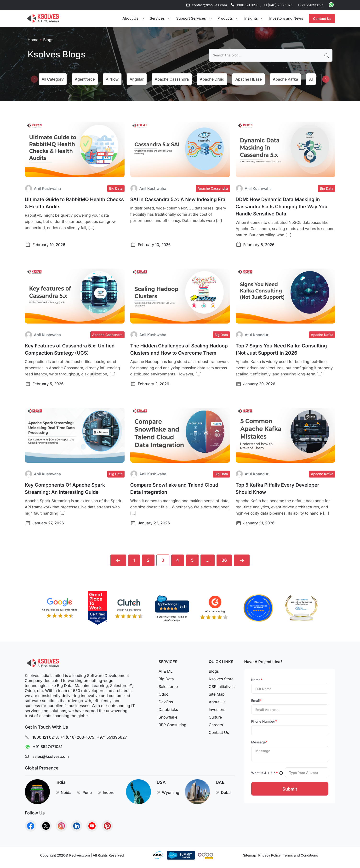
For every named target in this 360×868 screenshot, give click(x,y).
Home (33, 40)
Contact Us (322, 19)
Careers (216, 725)
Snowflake (168, 717)
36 (224, 560)
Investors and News (286, 18)
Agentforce (85, 79)
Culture (215, 717)
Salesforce (168, 687)
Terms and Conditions (300, 855)
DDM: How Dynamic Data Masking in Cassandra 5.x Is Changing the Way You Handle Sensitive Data (282, 207)
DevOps (166, 702)
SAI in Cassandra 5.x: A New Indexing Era (178, 199)
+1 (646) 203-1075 (278, 5)
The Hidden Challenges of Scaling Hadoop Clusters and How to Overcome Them (179, 349)
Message (259, 742)
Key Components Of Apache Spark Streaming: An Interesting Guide (65, 489)
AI (311, 79)
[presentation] (34, 79)
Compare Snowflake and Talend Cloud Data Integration (174, 489)
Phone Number (264, 722)
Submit (290, 789)
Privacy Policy (269, 855)
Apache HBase (249, 79)
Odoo (163, 694)
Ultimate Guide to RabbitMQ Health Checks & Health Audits (74, 203)
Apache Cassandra (172, 79)
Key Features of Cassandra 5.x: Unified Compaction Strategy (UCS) (70, 349)
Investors (217, 709)
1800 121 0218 (247, 5)
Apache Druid (212, 79)
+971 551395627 (310, 5)
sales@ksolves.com (51, 756)
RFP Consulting (172, 725)
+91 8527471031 (43, 747)
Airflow (112, 79)
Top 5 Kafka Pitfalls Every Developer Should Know (277, 489)
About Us (217, 702)
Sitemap (250, 855)
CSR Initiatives (222, 687)
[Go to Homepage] (43, 18)
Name (257, 680)
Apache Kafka (285, 79)
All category (53, 79)
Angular (137, 79)
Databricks (168, 709)
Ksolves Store (221, 679)
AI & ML (166, 671)
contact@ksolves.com (209, 5)
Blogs (214, 671)
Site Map (217, 694)
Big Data (166, 679)
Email (256, 701)
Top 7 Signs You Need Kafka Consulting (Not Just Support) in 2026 (281, 349)
